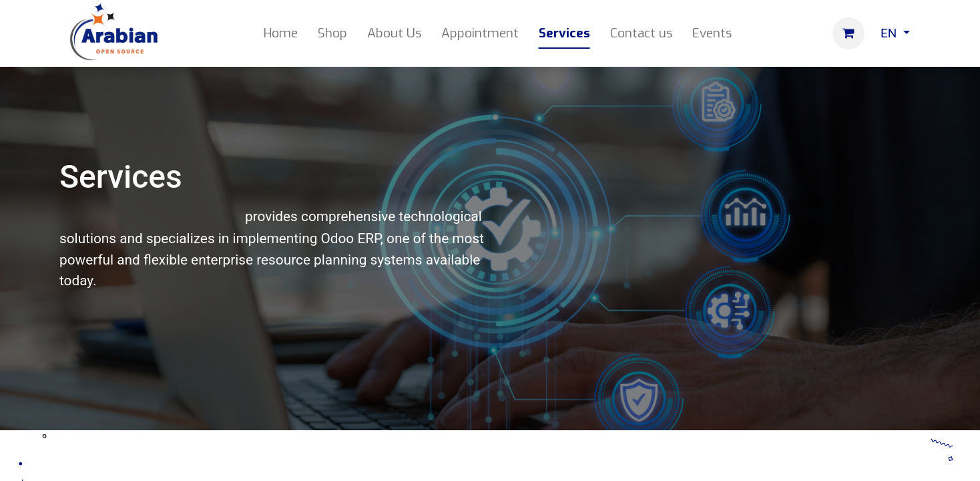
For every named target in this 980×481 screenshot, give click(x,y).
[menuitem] (281, 34)
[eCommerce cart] (848, 33)
